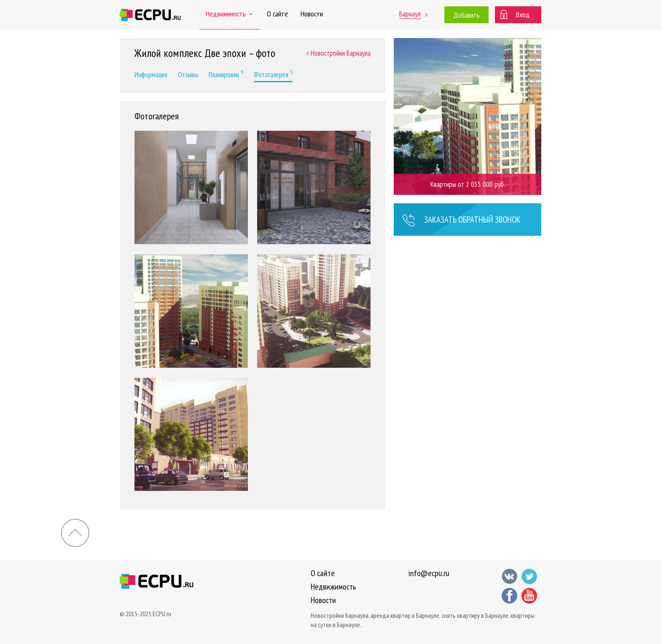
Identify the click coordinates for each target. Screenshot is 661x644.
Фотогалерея (273, 74)
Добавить (466, 15)
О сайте (277, 14)
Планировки (226, 74)
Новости (312, 14)
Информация (151, 75)
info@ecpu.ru (429, 573)
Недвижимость (230, 14)
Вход (523, 15)
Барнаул (410, 14)
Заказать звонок (461, 221)
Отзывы (188, 75)
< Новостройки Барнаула (338, 53)
